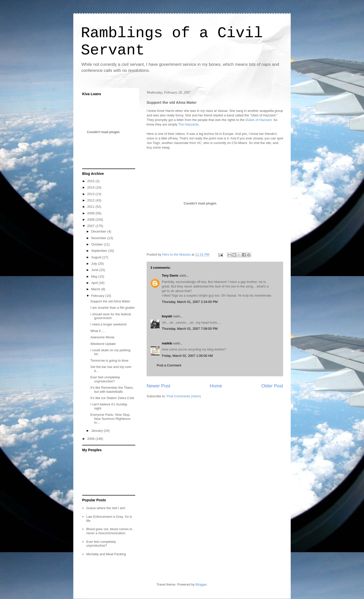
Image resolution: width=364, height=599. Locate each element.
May (95, 276)
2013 (91, 194)
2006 (91, 439)
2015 (91, 181)
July (95, 264)
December (99, 231)
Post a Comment (169, 365)
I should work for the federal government (110, 316)
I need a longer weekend (108, 324)
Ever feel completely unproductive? (105, 379)
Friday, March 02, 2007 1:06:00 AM (187, 356)
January (98, 431)
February (98, 296)
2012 (91, 200)
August (97, 257)
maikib (167, 343)
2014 (91, 187)
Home (216, 386)
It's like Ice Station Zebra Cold (112, 398)
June (95, 270)
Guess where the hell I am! (106, 508)
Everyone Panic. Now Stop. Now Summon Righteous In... (110, 419)
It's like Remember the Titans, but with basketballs (112, 390)
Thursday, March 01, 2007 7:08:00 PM (190, 329)
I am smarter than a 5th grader (112, 308)
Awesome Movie (102, 337)
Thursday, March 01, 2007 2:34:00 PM (190, 302)
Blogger (201, 584)
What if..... (98, 331)
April (95, 283)
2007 (91, 226)
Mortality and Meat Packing (106, 554)
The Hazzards (188, 124)
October (98, 244)
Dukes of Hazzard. (259, 120)
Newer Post (158, 386)
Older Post (272, 386)
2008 (91, 220)
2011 (91, 207)
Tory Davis (170, 275)
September (100, 251)
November (99, 238)
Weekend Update (103, 344)
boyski (167, 316)
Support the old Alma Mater (110, 301)
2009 (91, 213)
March (96, 289)
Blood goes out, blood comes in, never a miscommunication (110, 531)
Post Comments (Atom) (184, 396)
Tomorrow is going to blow (109, 360)
